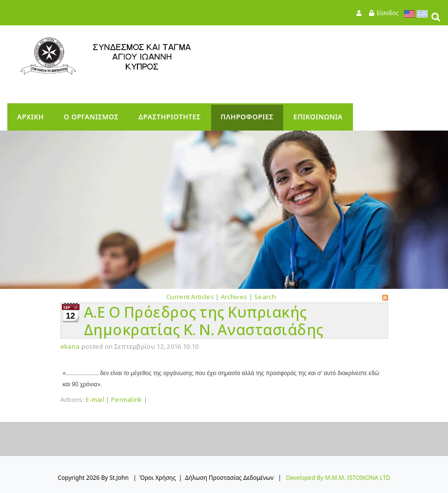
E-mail (95, 399)
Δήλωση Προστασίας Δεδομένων (230, 478)
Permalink (127, 399)
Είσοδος (388, 13)
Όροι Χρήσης (157, 478)
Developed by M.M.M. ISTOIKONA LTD (338, 478)
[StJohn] (124, 56)
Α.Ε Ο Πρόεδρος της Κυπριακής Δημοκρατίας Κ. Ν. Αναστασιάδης (204, 321)
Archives (234, 297)
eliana (70, 346)
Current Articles (190, 297)
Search (265, 297)
